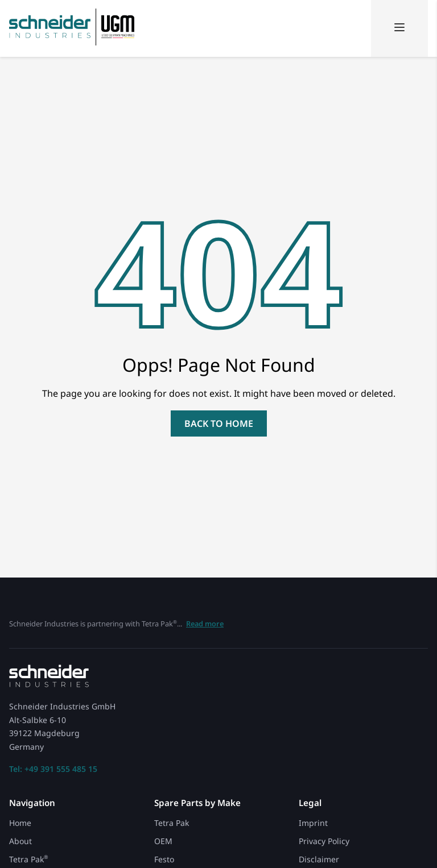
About (20, 841)
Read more (205, 624)
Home (20, 823)
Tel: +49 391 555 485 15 (53, 769)
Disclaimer (319, 859)
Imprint (313, 823)
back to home (219, 423)
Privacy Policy (324, 841)
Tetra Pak (29, 859)
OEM (163, 841)
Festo (164, 859)
